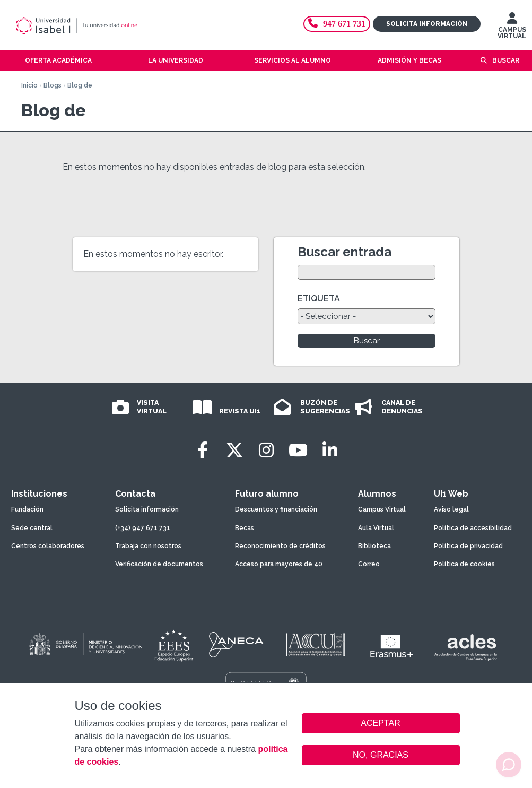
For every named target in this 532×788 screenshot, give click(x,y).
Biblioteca (374, 546)
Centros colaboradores (48, 546)
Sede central (32, 528)
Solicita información (427, 24)
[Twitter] (234, 450)
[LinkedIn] (330, 450)
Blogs (53, 85)
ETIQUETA (319, 298)
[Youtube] (298, 450)
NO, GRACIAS (381, 755)
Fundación (27, 509)
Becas (245, 528)
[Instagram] (266, 450)
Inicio (29, 85)
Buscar (506, 60)
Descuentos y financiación (276, 509)
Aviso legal (451, 509)
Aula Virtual (376, 528)
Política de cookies (464, 564)
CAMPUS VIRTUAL (512, 28)
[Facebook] (203, 450)
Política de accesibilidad (473, 528)
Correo (369, 564)
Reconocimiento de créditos (280, 546)
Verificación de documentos (159, 564)
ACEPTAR (381, 723)
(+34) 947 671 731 (143, 528)
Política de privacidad (468, 546)
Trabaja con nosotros (148, 546)
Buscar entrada (345, 252)
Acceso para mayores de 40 (279, 564)
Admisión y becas (409, 60)
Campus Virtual (382, 509)
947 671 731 (337, 24)
